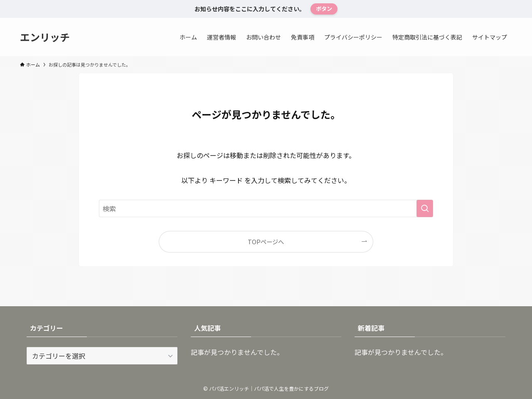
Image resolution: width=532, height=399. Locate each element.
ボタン (324, 9)
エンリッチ (45, 37)
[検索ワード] (266, 208)
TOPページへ (266, 242)
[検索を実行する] (425, 208)
